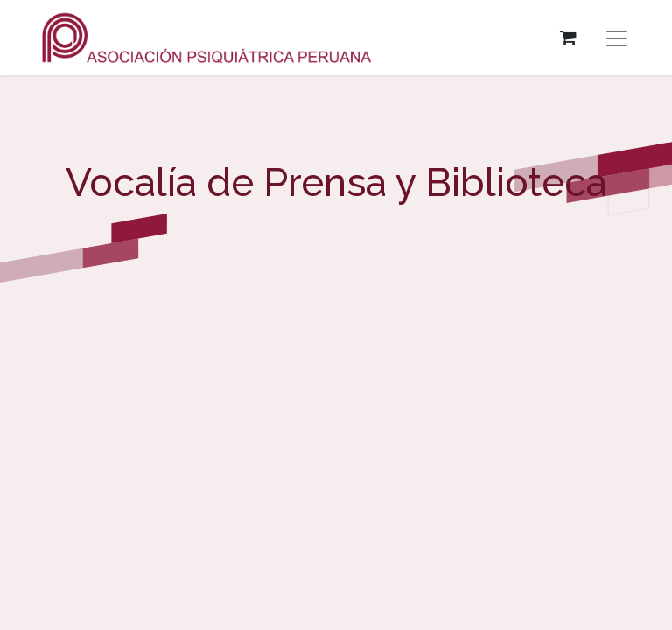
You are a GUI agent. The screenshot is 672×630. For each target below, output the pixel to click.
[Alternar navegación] (617, 38)
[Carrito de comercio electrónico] (568, 38)
